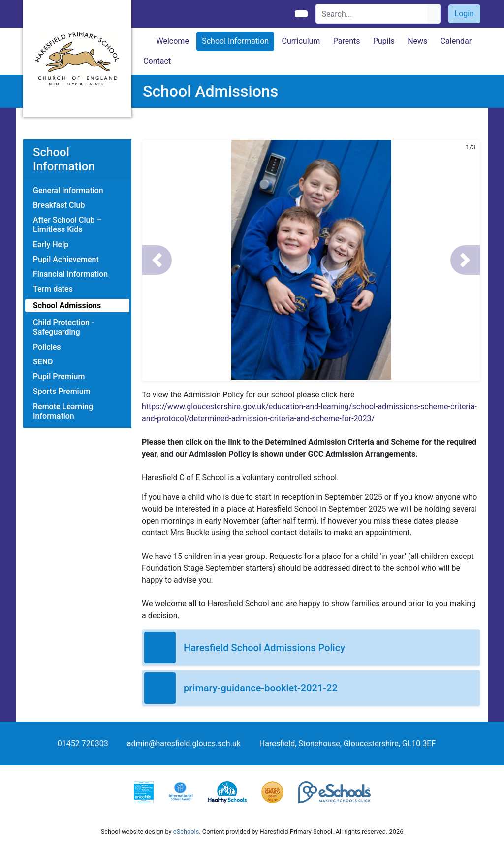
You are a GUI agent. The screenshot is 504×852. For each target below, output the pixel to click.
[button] (157, 260)
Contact (157, 61)
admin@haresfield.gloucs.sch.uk (184, 743)
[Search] (372, 14)
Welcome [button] (173, 41)
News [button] (417, 41)
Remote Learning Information (63, 411)
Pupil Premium (59, 377)
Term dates (53, 289)
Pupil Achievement (66, 259)
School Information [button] (235, 41)
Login (464, 14)
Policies (47, 347)
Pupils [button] (384, 41)
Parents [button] (347, 41)
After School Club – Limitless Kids (67, 225)
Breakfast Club (59, 205)
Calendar (456, 41)
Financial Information (70, 274)
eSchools (186, 832)
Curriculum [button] (301, 41)
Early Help (51, 245)
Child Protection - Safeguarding (63, 327)
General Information (68, 190)
